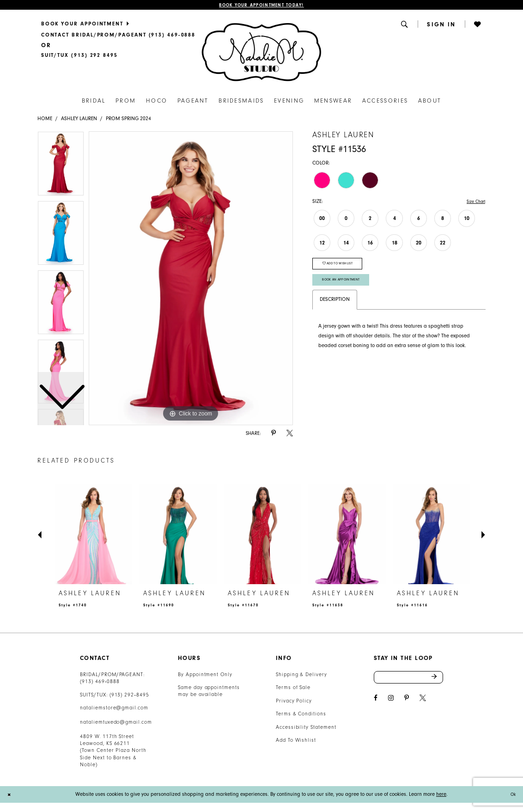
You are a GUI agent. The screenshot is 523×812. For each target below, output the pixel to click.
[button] (405, 25)
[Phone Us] (118, 36)
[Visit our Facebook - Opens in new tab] (376, 702)
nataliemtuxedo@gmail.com (116, 723)
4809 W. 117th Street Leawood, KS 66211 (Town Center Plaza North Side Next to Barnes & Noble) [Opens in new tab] (113, 752)
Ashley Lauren (79, 120)
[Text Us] (79, 57)
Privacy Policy (294, 702)
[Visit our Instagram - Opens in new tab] (391, 702)
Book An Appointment (345, 288)
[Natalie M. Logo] (261, 53)
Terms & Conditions (301, 715)
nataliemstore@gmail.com (114, 709)
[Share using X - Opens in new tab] (290, 435)
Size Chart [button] (474, 203)
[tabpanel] (191, 280)
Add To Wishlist (296, 742)
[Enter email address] (408, 680)
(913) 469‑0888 (100, 683)
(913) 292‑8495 (129, 696)
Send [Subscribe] (437, 680)
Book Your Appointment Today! (261, 6)
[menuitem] (118, 25)
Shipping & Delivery (301, 676)
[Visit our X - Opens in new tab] (423, 702)
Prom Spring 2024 (128, 120)
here (441, 796)
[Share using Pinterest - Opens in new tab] (274, 435)
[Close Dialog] (10, 796)
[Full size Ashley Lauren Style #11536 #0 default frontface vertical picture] (191, 280)
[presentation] (93, 536)
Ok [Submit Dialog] (512, 796)
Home (45, 120)
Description (335, 309)
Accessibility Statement (306, 729)
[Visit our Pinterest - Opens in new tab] (407, 702)
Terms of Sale (293, 689)
